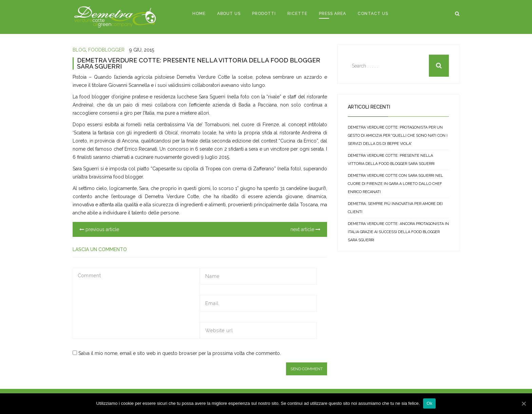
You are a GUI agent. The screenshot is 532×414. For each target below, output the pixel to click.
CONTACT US (373, 14)
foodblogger (106, 50)
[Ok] (524, 403)
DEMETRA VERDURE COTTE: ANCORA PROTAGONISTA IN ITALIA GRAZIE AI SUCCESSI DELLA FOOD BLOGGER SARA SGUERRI (398, 232)
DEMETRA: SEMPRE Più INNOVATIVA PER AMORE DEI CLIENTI (395, 208)
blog (79, 50)
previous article (99, 229)
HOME (199, 14)
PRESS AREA (332, 14)
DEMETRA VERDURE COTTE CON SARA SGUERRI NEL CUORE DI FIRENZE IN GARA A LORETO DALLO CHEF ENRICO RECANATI (395, 184)
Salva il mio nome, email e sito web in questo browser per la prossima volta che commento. (180, 353)
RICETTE (297, 14)
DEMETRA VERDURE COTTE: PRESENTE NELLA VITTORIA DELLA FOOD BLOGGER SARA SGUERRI (199, 63)
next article (305, 229)
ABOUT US (229, 14)
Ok (429, 403)
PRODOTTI (264, 14)
